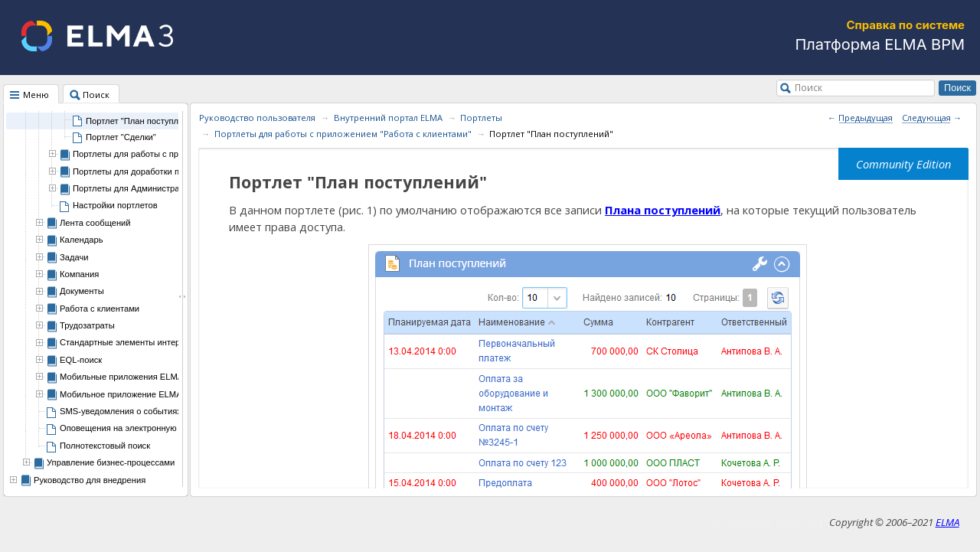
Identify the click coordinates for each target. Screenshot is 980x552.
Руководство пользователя (257, 118)
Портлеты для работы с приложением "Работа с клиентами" (343, 134)
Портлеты (481, 118)
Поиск (808, 87)
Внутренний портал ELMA (388, 118)
